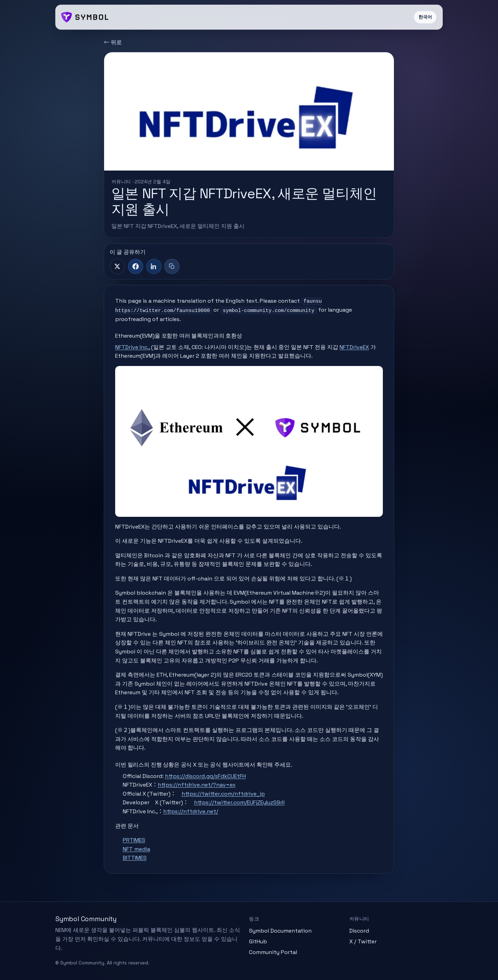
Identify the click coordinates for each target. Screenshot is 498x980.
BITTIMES (135, 858)
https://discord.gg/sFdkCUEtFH (205, 776)
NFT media (136, 849)
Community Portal (273, 952)
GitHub (258, 941)
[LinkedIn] (154, 266)
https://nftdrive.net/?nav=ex (197, 785)
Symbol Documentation (280, 931)
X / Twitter (363, 941)
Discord (359, 931)
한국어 (425, 17)
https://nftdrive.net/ (191, 811)
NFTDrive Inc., (132, 347)
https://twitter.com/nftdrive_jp (223, 794)
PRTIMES (134, 840)
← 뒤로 (113, 42)
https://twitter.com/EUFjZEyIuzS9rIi (239, 802)
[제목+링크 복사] (172, 266)
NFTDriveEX (354, 347)
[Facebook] (136, 266)
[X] (117, 266)
